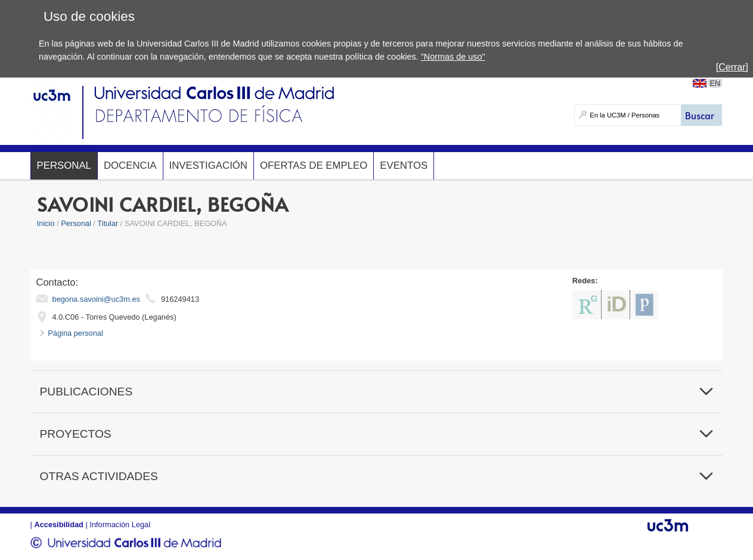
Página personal (75, 333)
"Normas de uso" (453, 57)
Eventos (404, 165)
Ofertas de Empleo (314, 165)
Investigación (208, 165)
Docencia (130, 165)
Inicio (46, 223)
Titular (108, 223)
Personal (64, 165)
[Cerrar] (732, 67)
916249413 (180, 299)
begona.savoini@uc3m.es (96, 299)
